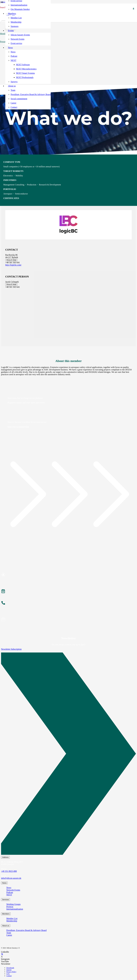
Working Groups (13, 904)
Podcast (10, 892)
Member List (12, 918)
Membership (12, 921)
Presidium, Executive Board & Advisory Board (26, 930)
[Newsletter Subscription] (68, 754)
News (9, 888)
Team (9, 933)
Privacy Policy (11, 972)
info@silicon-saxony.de (11, 878)
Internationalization (15, 909)
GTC (8, 974)
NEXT (9, 895)
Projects (10, 907)
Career (9, 935)
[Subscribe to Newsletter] (68, 620)
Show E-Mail (11, 260)
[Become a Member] (68, 575)
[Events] (68, 592)
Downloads (10, 968)
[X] (2, 954)
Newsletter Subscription (11, 649)
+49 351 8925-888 (9, 871)
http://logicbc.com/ (13, 265)
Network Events (13, 890)
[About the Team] (68, 603)
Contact (9, 976)
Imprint (9, 970)
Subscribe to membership (18, 427)
